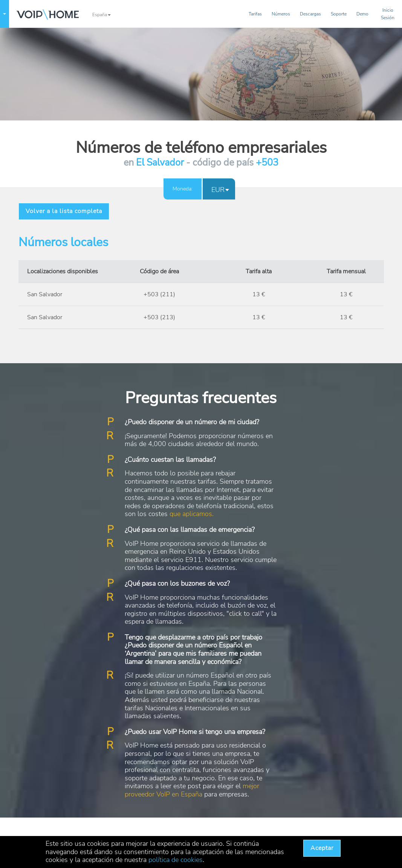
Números (281, 14)
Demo (362, 14)
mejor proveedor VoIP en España (192, 790)
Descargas (310, 14)
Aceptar (322, 848)
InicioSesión (388, 14)
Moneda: (183, 189)
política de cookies (176, 860)
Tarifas (255, 14)
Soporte (339, 14)
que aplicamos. (192, 514)
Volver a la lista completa (64, 211)
